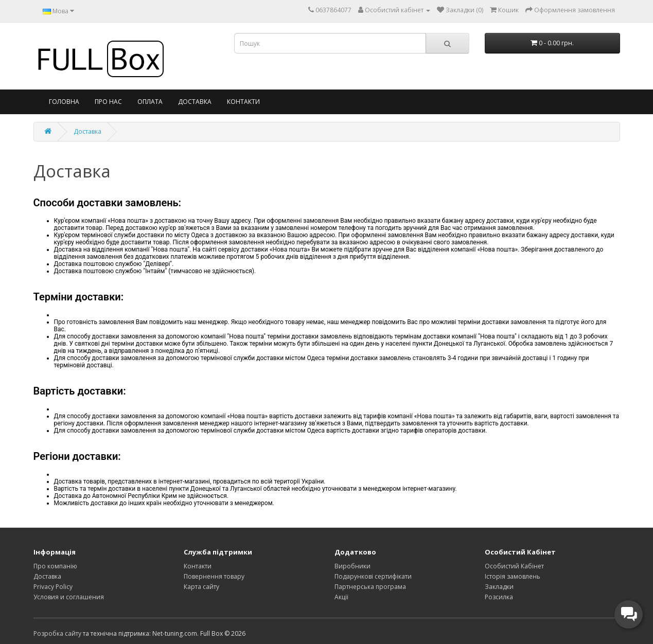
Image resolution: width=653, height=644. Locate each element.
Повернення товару (214, 576)
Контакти (243, 102)
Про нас (108, 102)
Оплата (150, 102)
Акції (341, 597)
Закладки (499, 587)
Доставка (195, 102)
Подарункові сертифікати (373, 576)
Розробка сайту (57, 633)
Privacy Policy (53, 587)
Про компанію (55, 566)
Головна (64, 102)
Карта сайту (201, 587)
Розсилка (499, 597)
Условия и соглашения (69, 597)
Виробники (352, 566)
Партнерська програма (370, 587)
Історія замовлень (513, 576)
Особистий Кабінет (514, 566)
